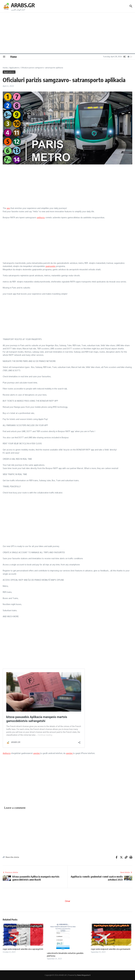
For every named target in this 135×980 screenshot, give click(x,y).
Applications (14, 68)
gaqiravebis (51, 266)
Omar (67, 901)
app (8, 208)
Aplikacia (7, 753)
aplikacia (41, 217)
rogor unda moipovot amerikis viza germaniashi (111, 949)
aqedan (37, 753)
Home (14, 57)
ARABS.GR (23, 5)
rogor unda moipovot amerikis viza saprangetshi (23, 949)
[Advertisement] (67, 33)
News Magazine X (84, 975)
